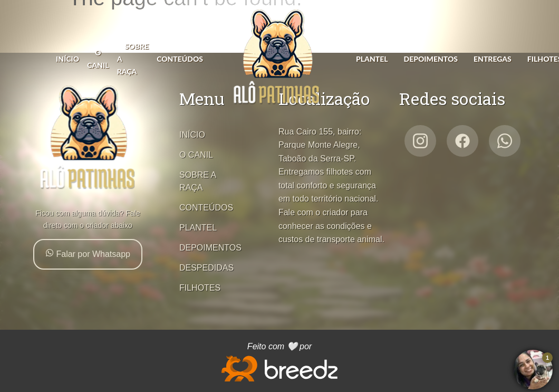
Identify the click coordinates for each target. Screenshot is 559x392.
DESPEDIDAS (206, 268)
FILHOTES (200, 288)
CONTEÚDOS (180, 59)
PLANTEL (372, 59)
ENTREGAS (493, 59)
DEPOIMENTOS (431, 59)
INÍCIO (68, 59)
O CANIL (196, 155)
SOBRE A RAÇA (197, 181)
